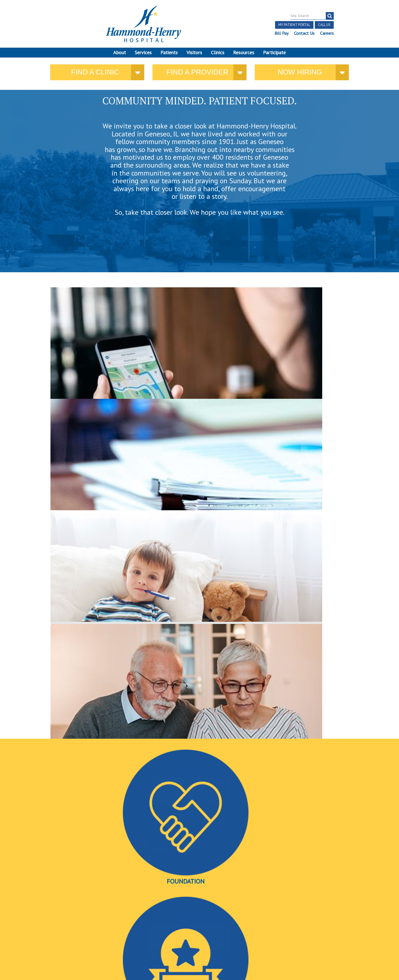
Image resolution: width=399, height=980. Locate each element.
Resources (244, 52)
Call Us (324, 25)
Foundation (99, 466)
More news (61, 772)
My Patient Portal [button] (294, 25)
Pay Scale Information (200, 963)
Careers (327, 33)
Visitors (194, 52)
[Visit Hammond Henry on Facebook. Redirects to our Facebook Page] (54, 909)
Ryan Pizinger (280, 758)
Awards (198, 466)
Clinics (218, 52)
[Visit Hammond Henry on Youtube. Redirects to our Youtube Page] (67, 909)
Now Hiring (300, 76)
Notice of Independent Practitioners (69, 920)
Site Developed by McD (200, 937)
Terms (24, 920)
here (301, 372)
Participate (274, 52)
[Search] (329, 16)
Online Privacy (70, 933)
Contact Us (304, 33)
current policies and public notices (169, 367)
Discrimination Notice (64, 926)
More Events (200, 856)
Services (143, 52)
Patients (169, 52)
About (120, 52)
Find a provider (197, 76)
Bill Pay (281, 33)
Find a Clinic (95, 76)
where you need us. (93, 366)
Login (93, 933)
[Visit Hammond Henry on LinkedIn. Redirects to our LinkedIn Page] (80, 909)
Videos (297, 466)
